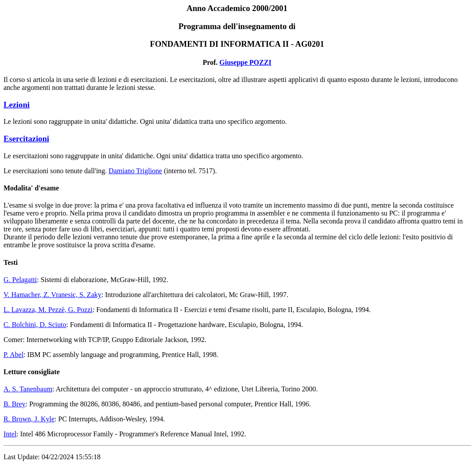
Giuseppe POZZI (246, 62)
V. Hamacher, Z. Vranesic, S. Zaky (52, 295)
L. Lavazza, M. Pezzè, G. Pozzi (48, 310)
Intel (10, 434)
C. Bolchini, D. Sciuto (35, 325)
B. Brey (15, 404)
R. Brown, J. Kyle (29, 419)
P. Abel (13, 355)
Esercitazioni (26, 139)
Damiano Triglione (135, 171)
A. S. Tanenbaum (28, 389)
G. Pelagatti (20, 280)
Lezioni (17, 105)
